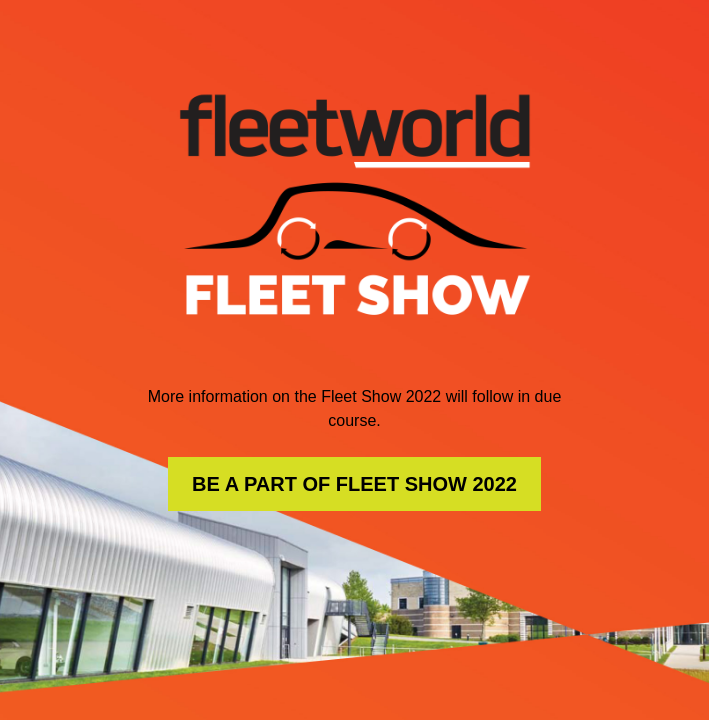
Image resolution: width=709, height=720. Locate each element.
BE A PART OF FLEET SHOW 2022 (354, 484)
